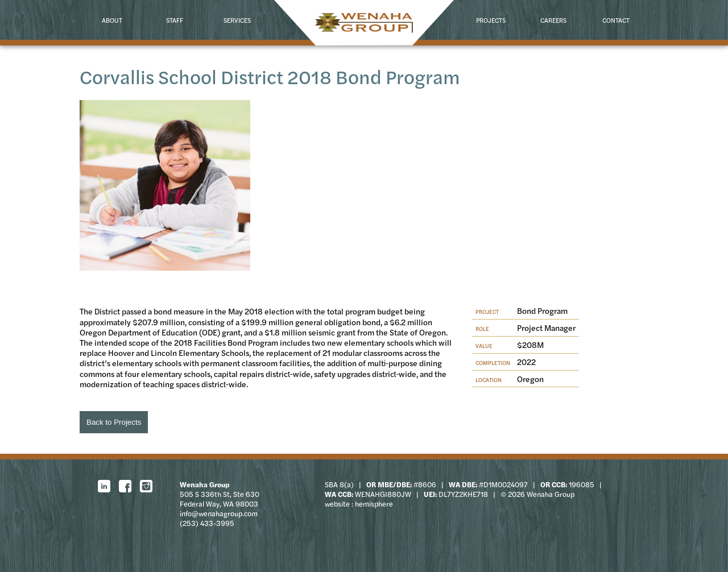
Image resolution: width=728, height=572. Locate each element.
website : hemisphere (359, 504)
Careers (553, 20)
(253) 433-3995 (207, 523)
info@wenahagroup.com (219, 513)
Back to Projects (114, 422)
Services (237, 20)
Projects (491, 20)
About (112, 20)
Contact (616, 20)
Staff (175, 20)
